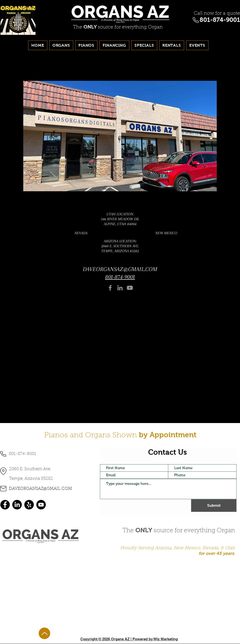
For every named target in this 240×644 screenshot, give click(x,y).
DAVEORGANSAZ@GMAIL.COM (120, 269)
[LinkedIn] (120, 288)
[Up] (44, 633)
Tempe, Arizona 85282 (31, 479)
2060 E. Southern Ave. (30, 469)
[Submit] (214, 506)
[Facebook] (110, 288)
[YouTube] (130, 288)
